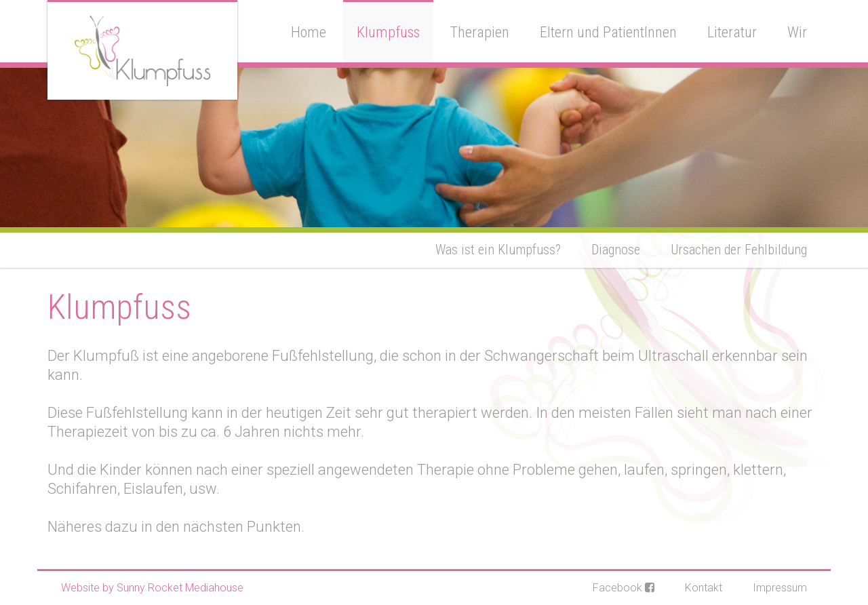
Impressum (780, 588)
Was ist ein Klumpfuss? (498, 250)
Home (309, 32)
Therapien (480, 32)
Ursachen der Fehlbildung (739, 250)
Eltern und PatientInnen (608, 32)
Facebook (624, 588)
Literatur (732, 32)
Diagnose (616, 250)
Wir (797, 32)
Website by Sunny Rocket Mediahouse (152, 588)
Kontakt (704, 588)
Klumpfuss (388, 32)
